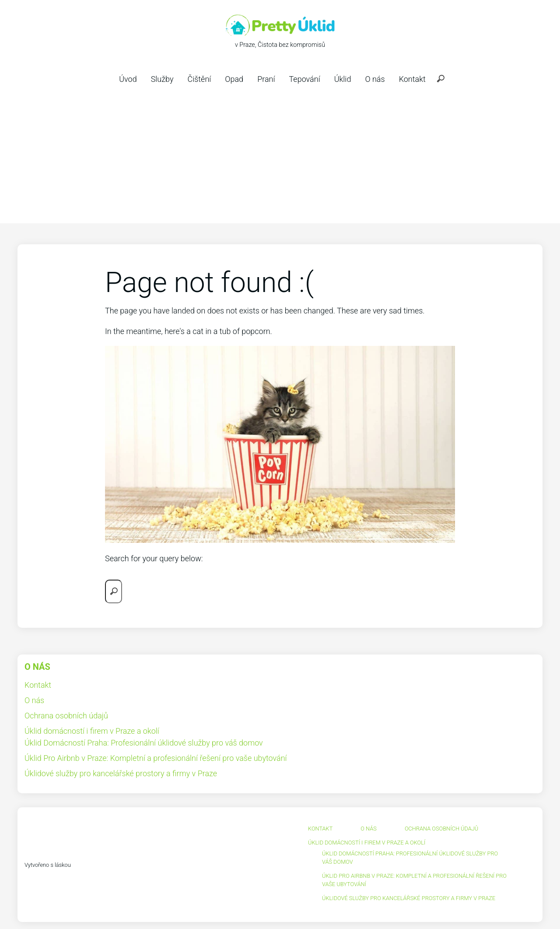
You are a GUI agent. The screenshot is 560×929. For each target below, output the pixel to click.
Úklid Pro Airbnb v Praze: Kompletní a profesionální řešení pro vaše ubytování (156, 758)
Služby (162, 79)
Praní (266, 79)
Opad (234, 79)
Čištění (199, 79)
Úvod (128, 79)
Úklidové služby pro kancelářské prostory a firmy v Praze (121, 773)
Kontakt (412, 79)
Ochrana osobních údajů (66, 716)
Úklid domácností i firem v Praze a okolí (92, 731)
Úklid (343, 79)
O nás (375, 79)
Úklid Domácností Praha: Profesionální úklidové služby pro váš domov (144, 743)
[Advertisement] (280, 158)
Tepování (304, 79)
